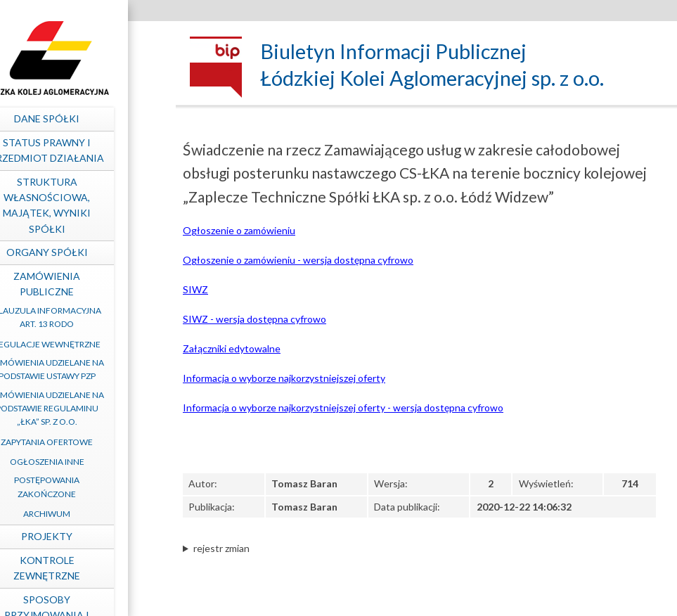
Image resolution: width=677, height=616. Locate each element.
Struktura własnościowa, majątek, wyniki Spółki (81, 205)
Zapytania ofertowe (81, 442)
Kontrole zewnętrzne (81, 568)
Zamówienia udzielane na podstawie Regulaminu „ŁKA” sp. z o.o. (81, 408)
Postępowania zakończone (81, 487)
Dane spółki (81, 118)
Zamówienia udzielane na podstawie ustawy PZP (81, 369)
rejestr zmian (221, 548)
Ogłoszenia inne (81, 462)
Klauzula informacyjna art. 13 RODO (81, 317)
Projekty (81, 536)
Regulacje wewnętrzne (81, 344)
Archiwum (81, 514)
